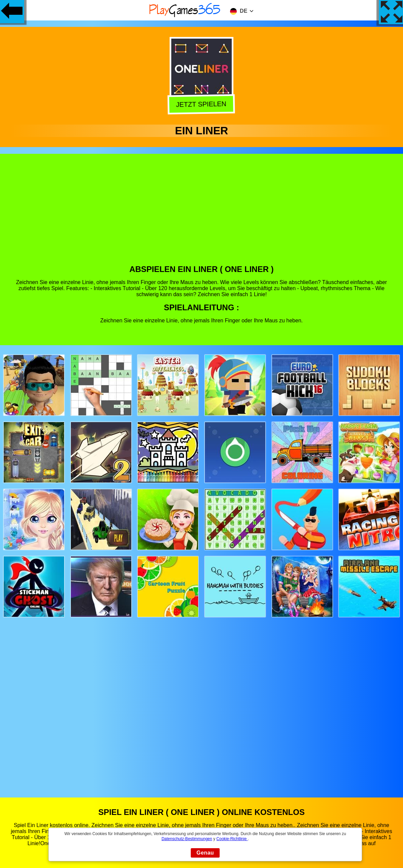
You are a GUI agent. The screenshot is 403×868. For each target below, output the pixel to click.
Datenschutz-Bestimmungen (187, 839)
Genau (205, 853)
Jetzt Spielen (202, 105)
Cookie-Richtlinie (232, 839)
